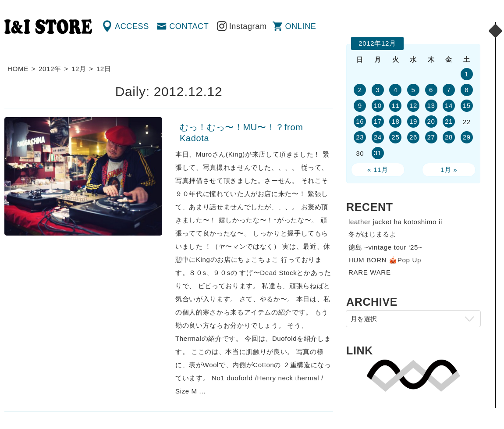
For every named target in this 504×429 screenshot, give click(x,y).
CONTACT (189, 26)
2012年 (50, 69)
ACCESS (132, 26)
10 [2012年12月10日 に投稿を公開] (378, 105)
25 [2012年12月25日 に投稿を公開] (395, 137)
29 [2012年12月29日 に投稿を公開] (467, 137)
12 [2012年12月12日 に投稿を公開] (413, 105)
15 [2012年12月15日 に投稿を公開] (467, 105)
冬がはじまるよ (373, 234)
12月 (79, 69)
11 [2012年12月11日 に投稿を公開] (395, 105)
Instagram (248, 26)
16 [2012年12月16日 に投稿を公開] (360, 121)
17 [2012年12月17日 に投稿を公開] (378, 121)
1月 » (449, 170)
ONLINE (301, 26)
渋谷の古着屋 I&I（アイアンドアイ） (48, 27)
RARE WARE (370, 272)
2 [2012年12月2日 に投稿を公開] (360, 90)
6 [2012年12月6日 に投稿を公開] (431, 90)
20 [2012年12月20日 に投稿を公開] (431, 121)
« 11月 (378, 170)
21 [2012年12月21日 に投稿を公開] (449, 121)
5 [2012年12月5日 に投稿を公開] (413, 90)
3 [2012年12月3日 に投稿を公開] (378, 90)
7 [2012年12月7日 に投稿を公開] (449, 90)
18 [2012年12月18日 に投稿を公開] (395, 121)
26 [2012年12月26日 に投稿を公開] (413, 137)
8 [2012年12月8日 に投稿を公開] (467, 90)
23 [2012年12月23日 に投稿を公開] (360, 137)
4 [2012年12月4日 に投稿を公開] (396, 90)
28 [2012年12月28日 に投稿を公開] (449, 137)
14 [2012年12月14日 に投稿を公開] (449, 105)
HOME (18, 69)
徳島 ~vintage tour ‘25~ (385, 247)
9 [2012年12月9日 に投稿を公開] (360, 105)
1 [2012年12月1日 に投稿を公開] (467, 74)
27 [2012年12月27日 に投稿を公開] (431, 137)
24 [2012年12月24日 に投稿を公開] (378, 137)
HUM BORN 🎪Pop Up (385, 260)
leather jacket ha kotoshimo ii (395, 222)
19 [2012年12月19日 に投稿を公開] (413, 121)
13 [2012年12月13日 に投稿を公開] (431, 105)
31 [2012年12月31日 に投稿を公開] (378, 153)
